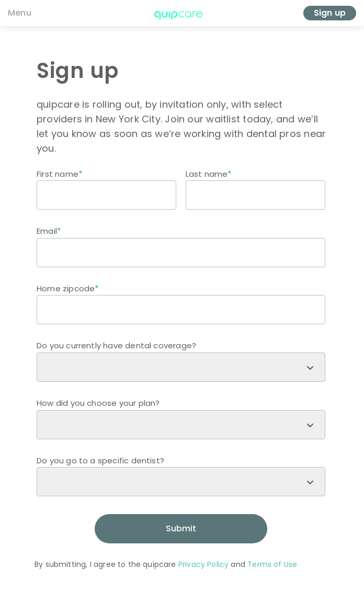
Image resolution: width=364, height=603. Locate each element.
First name (58, 174)
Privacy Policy (203, 564)
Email (47, 231)
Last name (207, 174)
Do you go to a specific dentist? (100, 460)
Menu (20, 13)
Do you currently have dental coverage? (116, 345)
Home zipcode (66, 288)
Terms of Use (272, 564)
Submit (181, 528)
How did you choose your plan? (98, 403)
